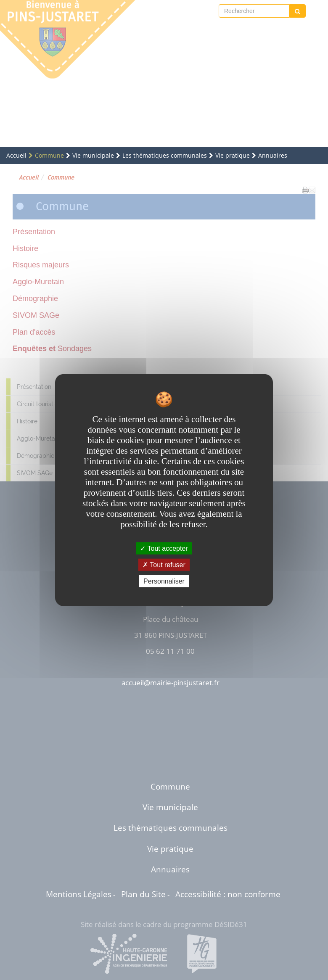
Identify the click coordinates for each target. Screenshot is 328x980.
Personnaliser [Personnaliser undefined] (164, 581)
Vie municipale (93, 155)
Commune (49, 155)
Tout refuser (164, 564)
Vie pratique (233, 155)
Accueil (16, 155)
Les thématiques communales (165, 155)
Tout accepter (164, 548)
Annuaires (273, 155)
